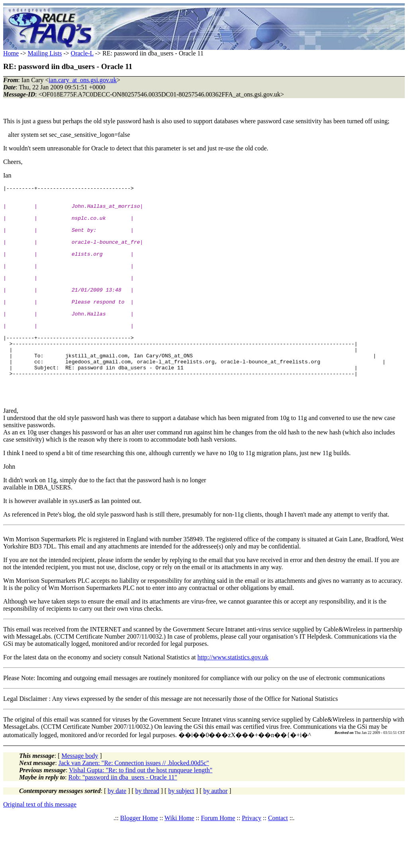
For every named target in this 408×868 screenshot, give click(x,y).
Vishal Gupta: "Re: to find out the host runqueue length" (141, 813)
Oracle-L (82, 53)
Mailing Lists (45, 53)
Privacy (252, 861)
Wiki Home (179, 861)
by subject (181, 834)
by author (215, 834)
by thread (147, 834)
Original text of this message (40, 847)
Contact (278, 861)
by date (117, 834)
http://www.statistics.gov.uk (233, 700)
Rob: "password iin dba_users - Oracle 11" (123, 820)
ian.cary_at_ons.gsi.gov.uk (82, 80)
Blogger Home (139, 861)
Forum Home (218, 861)
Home (11, 53)
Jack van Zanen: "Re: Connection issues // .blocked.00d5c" (134, 806)
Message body (80, 799)
